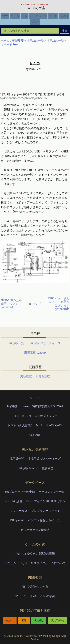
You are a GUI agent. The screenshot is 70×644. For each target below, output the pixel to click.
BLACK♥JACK (54, 426)
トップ (35, 304)
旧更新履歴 (43, 376)
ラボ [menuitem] (24, 16)
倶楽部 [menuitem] (64, 16)
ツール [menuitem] (53, 16)
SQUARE (35, 435)
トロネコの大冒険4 (20, 426)
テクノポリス (19, 511)
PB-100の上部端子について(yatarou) (11, 304)
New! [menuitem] (5, 16)
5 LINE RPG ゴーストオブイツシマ (35, 416)
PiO (28, 502)
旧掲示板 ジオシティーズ (44, 343)
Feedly (39, 621)
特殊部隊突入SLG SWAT (48, 407)
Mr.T (39, 426)
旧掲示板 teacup (35, 353)
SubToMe (58, 621)
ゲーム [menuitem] (15, 16)
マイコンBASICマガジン (50, 502)
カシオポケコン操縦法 (35, 530)
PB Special (17, 521)
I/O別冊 (17, 502)
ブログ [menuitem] (35, 22)
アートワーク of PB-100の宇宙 (35, 596)
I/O (7, 502)
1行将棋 (12, 407)
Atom (10, 621)
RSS (24, 621)
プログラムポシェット (46, 511)
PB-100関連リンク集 (35, 587)
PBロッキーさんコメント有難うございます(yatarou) (59, 304)
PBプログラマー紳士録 (20, 492)
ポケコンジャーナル (52, 492)
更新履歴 (26, 376)
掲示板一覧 (17, 343)
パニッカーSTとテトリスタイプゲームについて (35, 563)
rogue (25, 407)
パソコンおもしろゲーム (44, 521)
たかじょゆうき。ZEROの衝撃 (35, 554)
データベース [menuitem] (38, 16)
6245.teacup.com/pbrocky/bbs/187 (24, 98)
